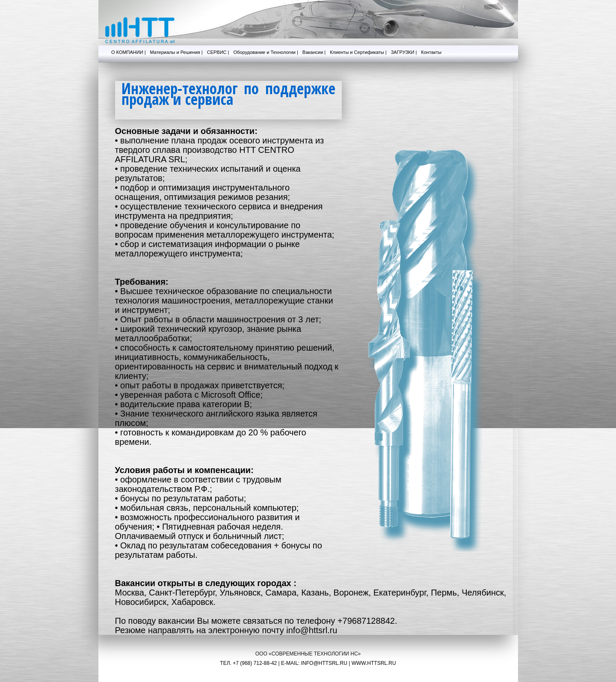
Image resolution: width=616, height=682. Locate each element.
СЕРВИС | (218, 52)
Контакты (431, 52)
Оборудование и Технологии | (265, 52)
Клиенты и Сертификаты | (358, 52)
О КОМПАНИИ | (129, 52)
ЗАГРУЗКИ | (404, 52)
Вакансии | (314, 52)
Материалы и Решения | (176, 52)
